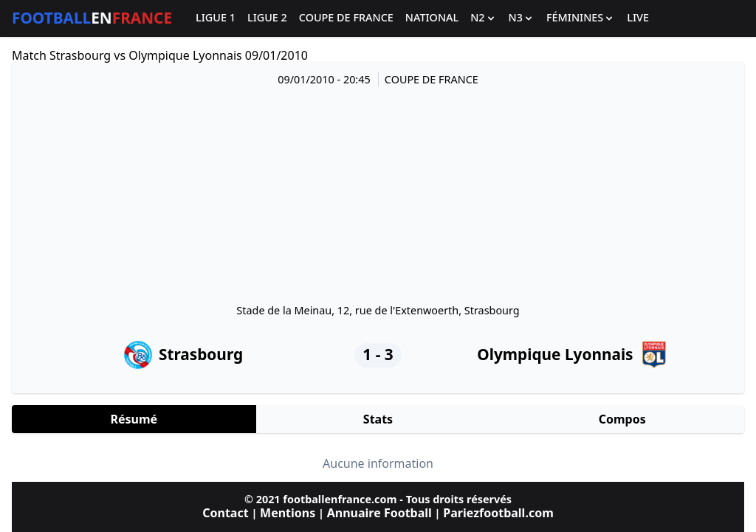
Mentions (288, 513)
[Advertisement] (378, 194)
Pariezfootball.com (498, 513)
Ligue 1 (216, 18)
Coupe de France (346, 18)
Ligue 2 (267, 18)
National (432, 18)
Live (638, 18)
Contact (225, 513)
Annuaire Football (379, 513)
